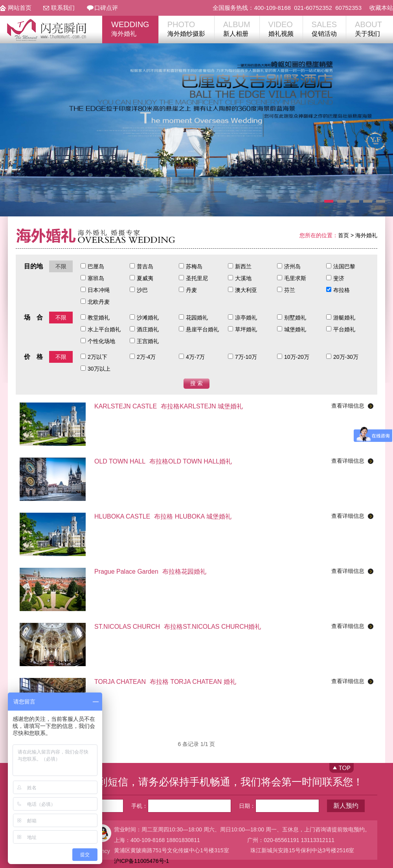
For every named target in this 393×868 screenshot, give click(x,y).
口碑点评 (106, 8)
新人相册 (237, 28)
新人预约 (346, 806)
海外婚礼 (130, 28)
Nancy (102, 851)
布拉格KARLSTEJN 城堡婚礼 (169, 406)
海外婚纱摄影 (186, 28)
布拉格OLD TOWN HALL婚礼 (163, 461)
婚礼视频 (281, 28)
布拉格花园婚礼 (150, 572)
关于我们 (368, 28)
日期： (279, 806)
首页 (343, 235)
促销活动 (324, 28)
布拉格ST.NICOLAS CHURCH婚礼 (178, 627)
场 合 (33, 317)
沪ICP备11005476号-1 (141, 861)
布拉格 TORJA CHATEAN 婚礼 (165, 682)
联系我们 (63, 8)
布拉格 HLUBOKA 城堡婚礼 (163, 516)
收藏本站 (381, 8)
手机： (181, 806)
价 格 (33, 357)
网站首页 (20, 8)
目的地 (33, 266)
